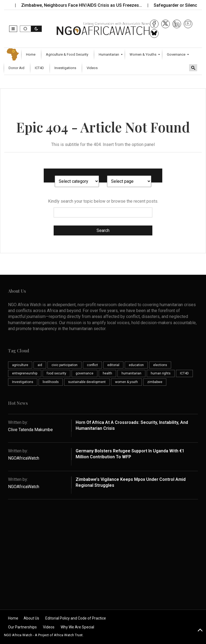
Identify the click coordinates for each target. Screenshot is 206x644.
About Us (31, 618)
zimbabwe (155, 382)
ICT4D (184, 373)
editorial (113, 365)
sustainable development (87, 382)
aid (40, 365)
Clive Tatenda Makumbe (30, 430)
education (136, 365)
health (107, 373)
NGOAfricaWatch (24, 458)
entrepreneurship (25, 373)
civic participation (65, 365)
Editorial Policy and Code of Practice (76, 618)
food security (56, 373)
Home (13, 618)
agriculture (20, 365)
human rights (161, 373)
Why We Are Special (77, 627)
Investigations (23, 382)
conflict (92, 365)
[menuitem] (31, 55)
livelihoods (51, 382)
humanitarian (131, 373)
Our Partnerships (22, 627)
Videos (49, 627)
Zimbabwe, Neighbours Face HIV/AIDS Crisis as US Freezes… (85, 5)
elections (160, 365)
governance (84, 373)
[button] (13, 29)
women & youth (126, 382)
